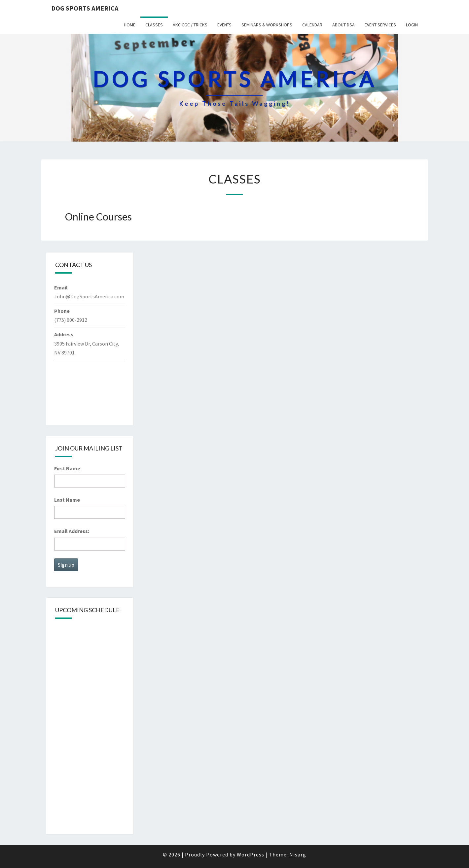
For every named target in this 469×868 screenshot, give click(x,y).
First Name (67, 468)
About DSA (343, 25)
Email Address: (72, 531)
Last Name (67, 500)
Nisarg (298, 854)
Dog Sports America (85, 8)
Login (412, 25)
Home (130, 25)
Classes (154, 25)
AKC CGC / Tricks (190, 25)
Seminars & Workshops (267, 25)
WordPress (251, 854)
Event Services (380, 25)
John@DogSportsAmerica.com (89, 296)
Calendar (312, 25)
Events (224, 25)
